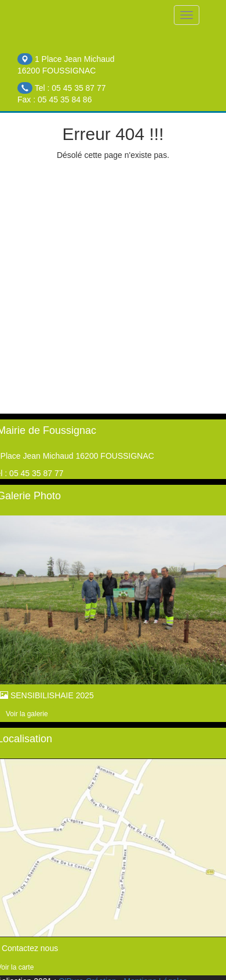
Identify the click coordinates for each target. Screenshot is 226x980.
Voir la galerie (27, 714)
